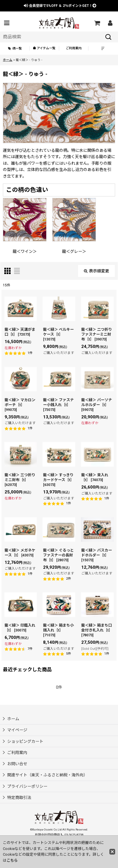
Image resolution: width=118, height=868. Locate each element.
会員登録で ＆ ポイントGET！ (60, 6)
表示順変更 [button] (96, 271)
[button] (7, 23)
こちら (12, 860)
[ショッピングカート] (97, 23)
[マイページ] (110, 23)
